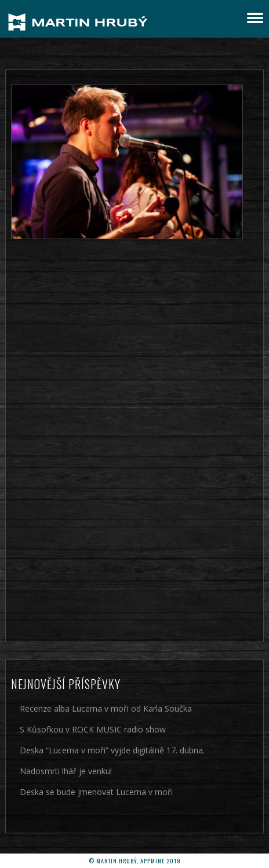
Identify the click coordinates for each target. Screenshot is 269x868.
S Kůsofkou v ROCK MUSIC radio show (93, 729)
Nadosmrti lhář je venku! (66, 771)
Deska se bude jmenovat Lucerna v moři (96, 792)
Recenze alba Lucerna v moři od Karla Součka (106, 708)
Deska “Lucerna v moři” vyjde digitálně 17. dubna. (112, 750)
